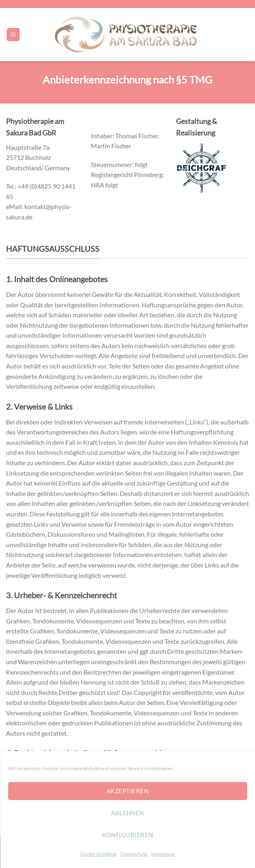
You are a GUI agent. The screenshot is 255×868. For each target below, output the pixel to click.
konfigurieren (128, 835)
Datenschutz (134, 854)
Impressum (163, 854)
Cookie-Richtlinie (98, 854)
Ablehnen (127, 813)
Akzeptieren (127, 791)
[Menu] (13, 35)
